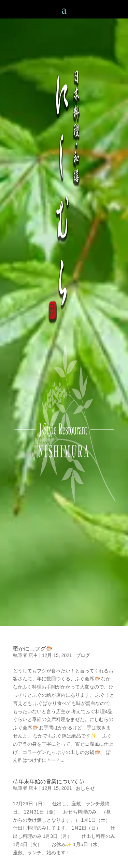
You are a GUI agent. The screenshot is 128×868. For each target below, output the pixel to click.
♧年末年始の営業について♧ (48, 782)
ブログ (83, 655)
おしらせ (85, 788)
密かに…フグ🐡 (33, 649)
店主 (33, 655)
